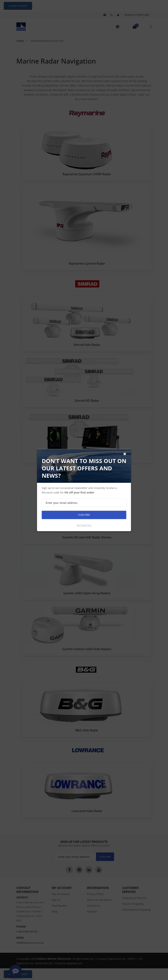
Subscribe (84, 515)
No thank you (84, 525)
